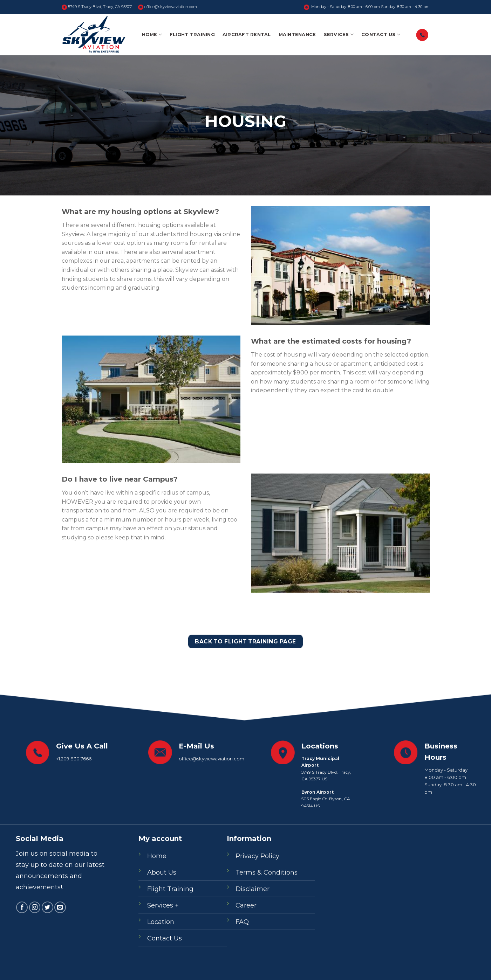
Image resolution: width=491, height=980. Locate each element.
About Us (162, 872)
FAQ (242, 922)
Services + (163, 905)
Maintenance (297, 34)
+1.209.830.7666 (74, 759)
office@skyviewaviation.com (168, 7)
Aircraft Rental (247, 34)
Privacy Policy (257, 856)
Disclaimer (253, 889)
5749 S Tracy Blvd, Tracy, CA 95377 (97, 7)
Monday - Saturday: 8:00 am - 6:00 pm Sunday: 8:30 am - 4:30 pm (367, 7)
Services (339, 34)
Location (161, 922)
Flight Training (192, 34)
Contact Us (381, 34)
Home (152, 34)
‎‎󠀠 (423, 35)
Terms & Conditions (267, 872)
